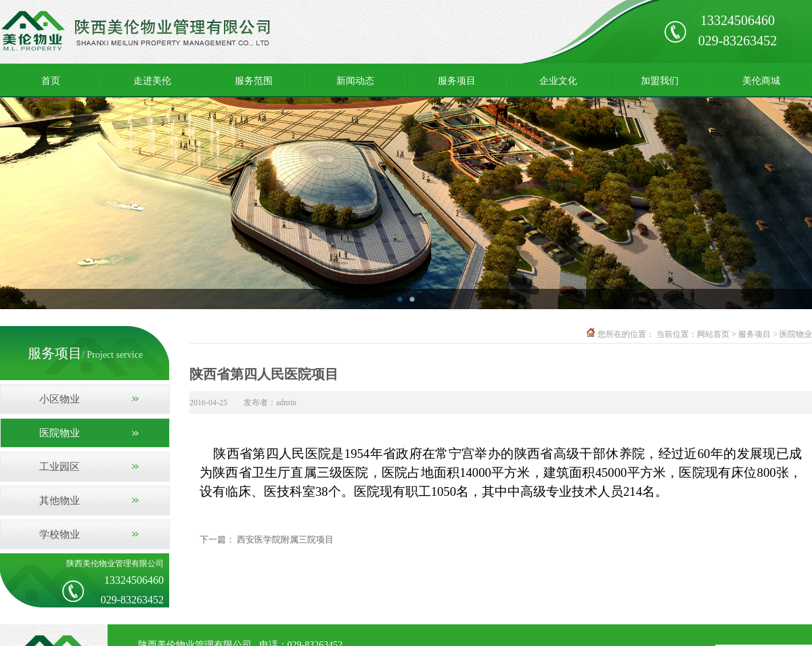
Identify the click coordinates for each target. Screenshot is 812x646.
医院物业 (60, 433)
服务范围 (254, 80)
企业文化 (558, 80)
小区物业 (60, 399)
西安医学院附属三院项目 (285, 539)
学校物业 (60, 534)
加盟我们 (660, 80)
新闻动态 (355, 80)
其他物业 (60, 501)
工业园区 (60, 467)
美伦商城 (761, 80)
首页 (51, 80)
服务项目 (457, 80)
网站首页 (713, 334)
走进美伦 (152, 80)
